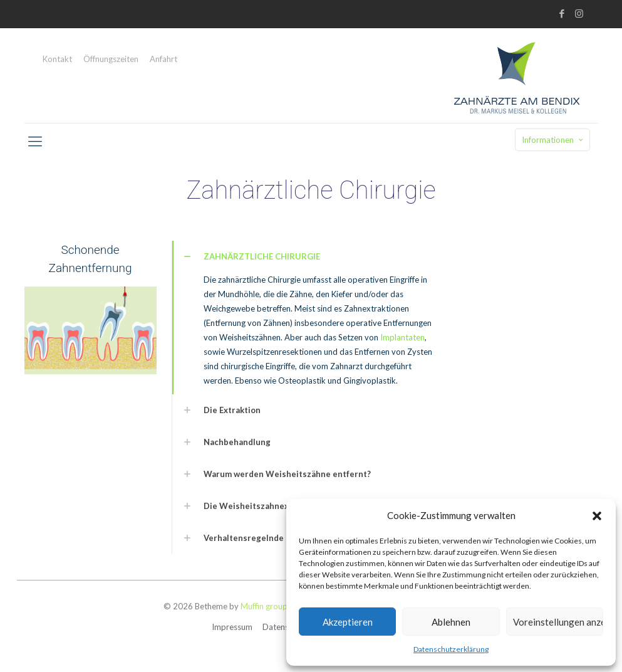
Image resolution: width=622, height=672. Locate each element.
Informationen (554, 140)
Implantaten (402, 337)
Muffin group (264, 606)
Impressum (232, 627)
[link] (311, 318)
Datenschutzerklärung (451, 649)
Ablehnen (451, 622)
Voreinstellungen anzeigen (558, 622)
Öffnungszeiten (111, 59)
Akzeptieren (348, 622)
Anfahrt (163, 59)
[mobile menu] (35, 141)
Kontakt (57, 59)
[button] (597, 516)
